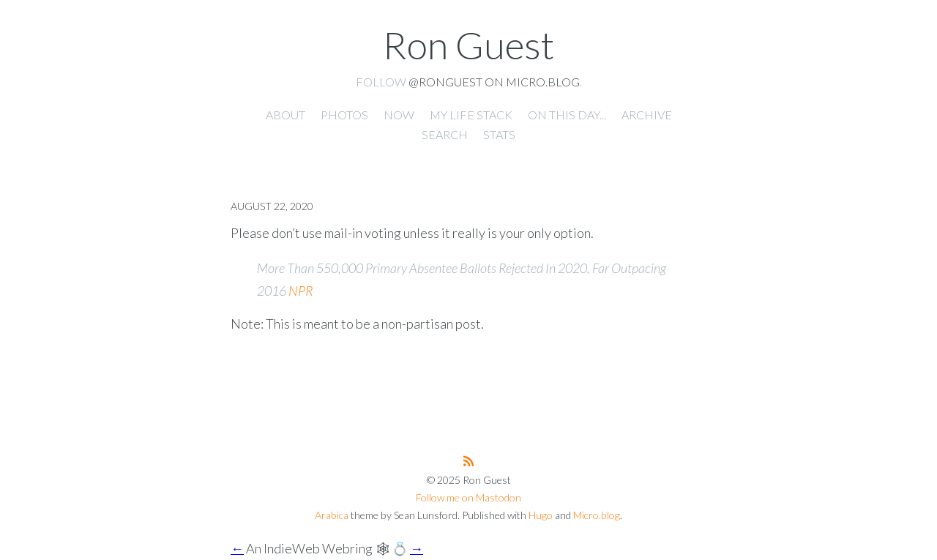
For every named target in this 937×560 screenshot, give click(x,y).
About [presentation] (285, 115)
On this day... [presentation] (567, 115)
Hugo (541, 515)
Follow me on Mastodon (468, 497)
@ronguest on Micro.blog (494, 82)
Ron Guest (468, 45)
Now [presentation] (399, 115)
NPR (300, 291)
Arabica (332, 515)
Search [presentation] (445, 134)
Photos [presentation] (344, 115)
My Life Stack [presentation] (471, 115)
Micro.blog (597, 515)
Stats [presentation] (499, 134)
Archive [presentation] (647, 115)
